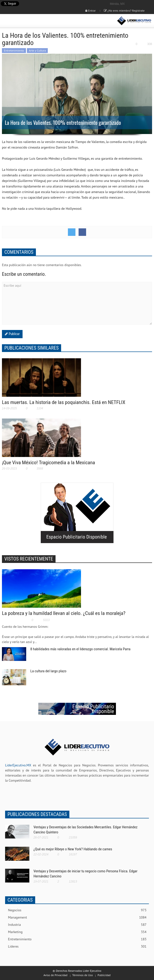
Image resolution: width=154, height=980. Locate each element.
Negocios (77, 910)
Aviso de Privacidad (55, 975)
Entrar (90, 11)
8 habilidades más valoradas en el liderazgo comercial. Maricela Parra (80, 649)
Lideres (77, 946)
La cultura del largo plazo (48, 671)
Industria (77, 925)
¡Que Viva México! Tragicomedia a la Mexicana (49, 463)
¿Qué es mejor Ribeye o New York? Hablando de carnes (73, 849)
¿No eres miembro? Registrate (124, 11)
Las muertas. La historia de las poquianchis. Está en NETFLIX (64, 402)
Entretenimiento (14, 50)
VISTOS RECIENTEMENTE (29, 559)
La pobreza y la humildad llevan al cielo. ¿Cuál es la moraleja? (64, 613)
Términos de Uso (83, 975)
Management (77, 917)
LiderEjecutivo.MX (18, 765)
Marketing (77, 932)
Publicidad (104, 975)
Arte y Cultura (37, 50)
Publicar (14, 334)
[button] (18, 21)
